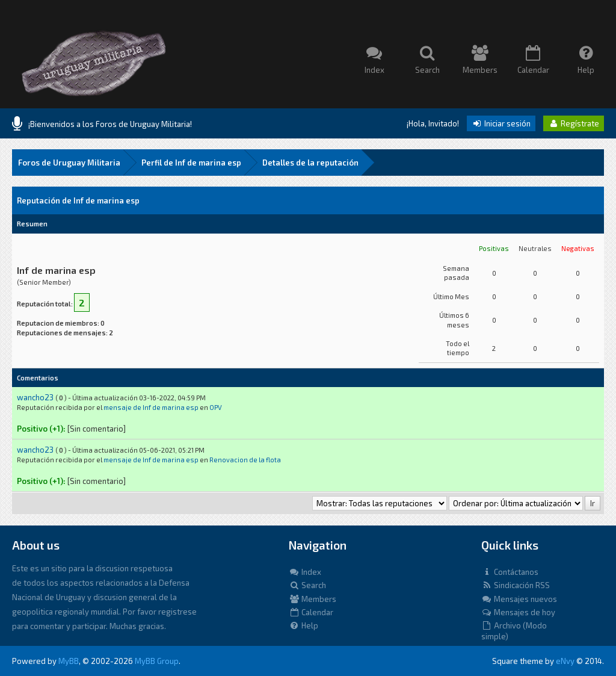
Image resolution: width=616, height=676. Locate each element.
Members (313, 599)
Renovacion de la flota (245, 460)
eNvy (565, 661)
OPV (216, 407)
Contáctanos (510, 572)
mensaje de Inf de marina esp (151, 407)
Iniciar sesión (501, 123)
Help (303, 625)
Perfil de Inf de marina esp (191, 163)
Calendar (311, 612)
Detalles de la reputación (310, 163)
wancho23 (35, 397)
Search (307, 585)
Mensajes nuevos (519, 599)
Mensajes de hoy (518, 612)
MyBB (69, 661)
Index (305, 572)
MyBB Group (157, 661)
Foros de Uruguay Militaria (69, 163)
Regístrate (574, 123)
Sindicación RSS (516, 585)
